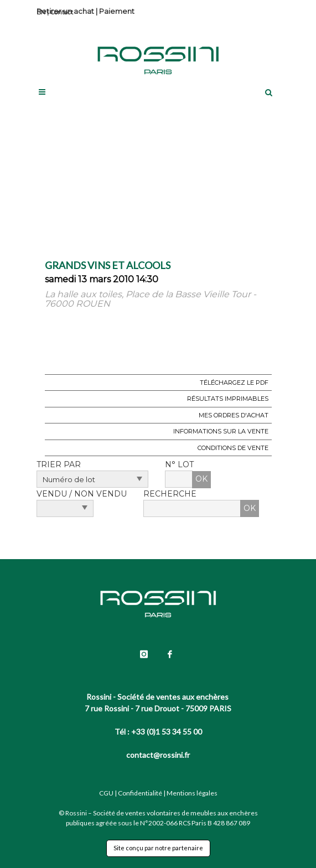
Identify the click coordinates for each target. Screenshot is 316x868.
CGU (106, 793)
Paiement (117, 11)
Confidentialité (140, 793)
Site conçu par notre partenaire (158, 848)
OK (201, 479)
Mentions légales (192, 793)
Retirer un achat (65, 11)
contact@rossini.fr (158, 755)
